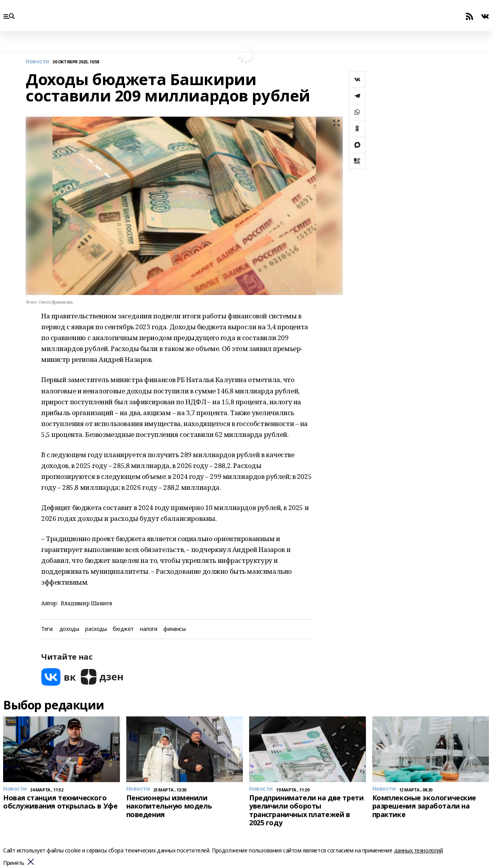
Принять (14, 863)
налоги (148, 629)
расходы (96, 629)
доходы (69, 629)
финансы (174, 629)
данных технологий (419, 850)
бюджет (123, 629)
